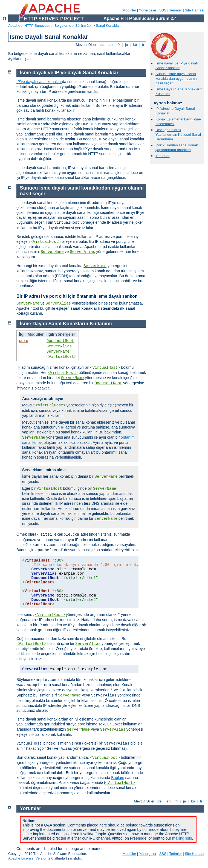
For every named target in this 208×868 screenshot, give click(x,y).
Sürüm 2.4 (83, 26)
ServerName (52, 252)
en (111, 45)
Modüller (129, 10)
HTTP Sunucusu (37, 26)
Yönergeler (148, 10)
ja (126, 45)
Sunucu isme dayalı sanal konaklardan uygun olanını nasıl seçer (176, 79)
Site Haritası (194, 10)
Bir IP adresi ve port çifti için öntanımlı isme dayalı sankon (77, 296)
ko (135, 45)
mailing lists (182, 838)
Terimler (175, 10)
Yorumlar (163, 156)
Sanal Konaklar (108, 26)
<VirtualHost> (46, 242)
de (102, 45)
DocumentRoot (60, 341)
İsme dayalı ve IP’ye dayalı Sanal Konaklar (177, 66)
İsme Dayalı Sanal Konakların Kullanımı (66, 324)
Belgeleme (63, 26)
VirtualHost (49, 489)
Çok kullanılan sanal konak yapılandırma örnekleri (177, 147)
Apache (14, 26)
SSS (163, 10)
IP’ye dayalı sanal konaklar (39, 82)
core (24, 341)
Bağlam (118, 778)
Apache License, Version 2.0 (31, 858)
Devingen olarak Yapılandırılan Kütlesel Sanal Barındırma (178, 135)
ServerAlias (82, 252)
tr (143, 45)
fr (119, 45)
